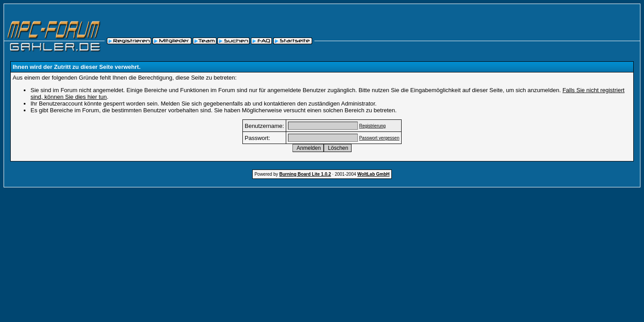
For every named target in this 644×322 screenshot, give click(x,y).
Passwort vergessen (379, 138)
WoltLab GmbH (373, 174)
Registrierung (372, 126)
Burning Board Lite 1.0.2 (305, 174)
